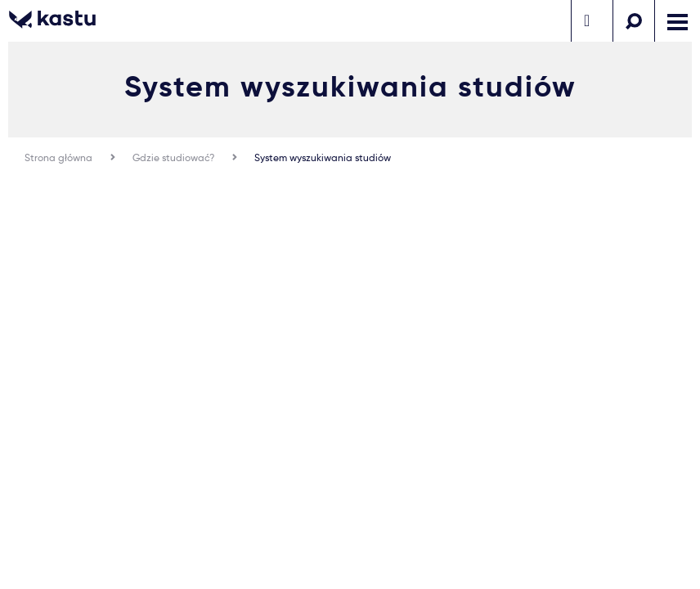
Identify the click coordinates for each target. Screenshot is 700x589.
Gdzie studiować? (173, 157)
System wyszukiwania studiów (323, 157)
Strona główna (58, 157)
